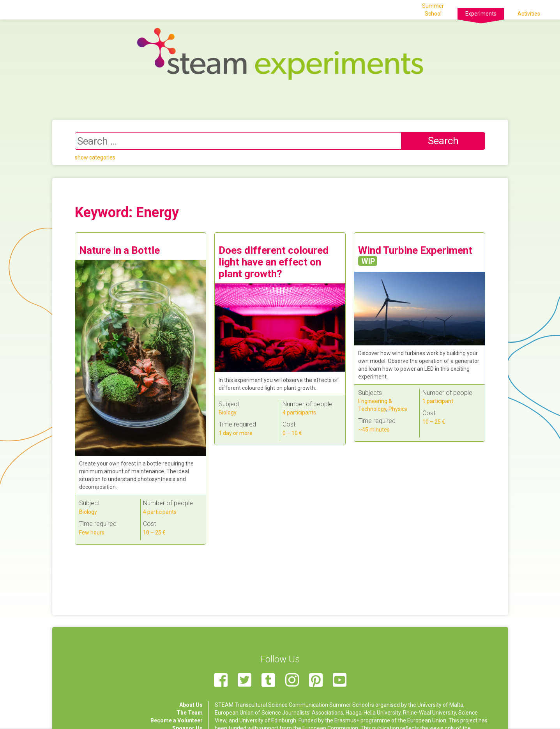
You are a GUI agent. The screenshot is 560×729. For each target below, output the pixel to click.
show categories (95, 157)
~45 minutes (374, 430)
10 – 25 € (154, 533)
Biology (88, 512)
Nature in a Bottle (119, 250)
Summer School (433, 10)
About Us (191, 705)
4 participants (160, 512)
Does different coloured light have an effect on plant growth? (274, 262)
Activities (529, 14)
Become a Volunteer (177, 720)
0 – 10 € (292, 433)
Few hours (92, 533)
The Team (190, 713)
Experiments (481, 14)
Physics (398, 409)
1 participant (438, 401)
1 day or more (236, 433)
